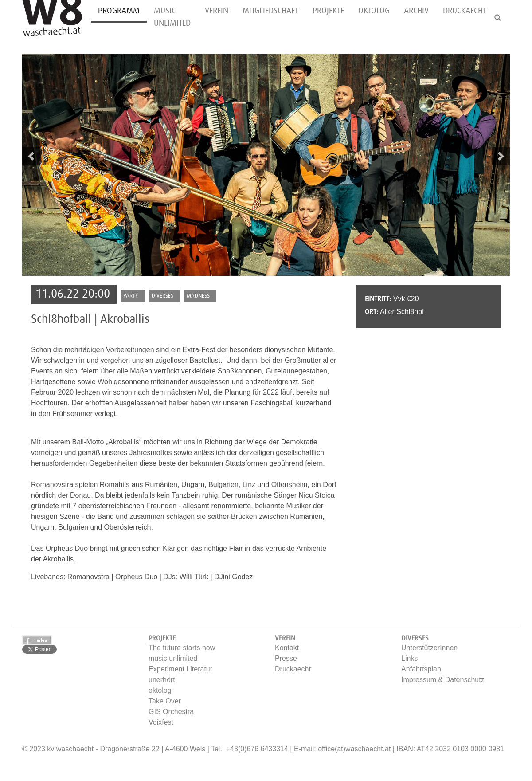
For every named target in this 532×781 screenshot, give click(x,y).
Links (409, 658)
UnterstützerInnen (429, 648)
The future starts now (182, 648)
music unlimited (172, 17)
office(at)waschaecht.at (354, 749)
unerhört (162, 680)
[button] (31, 156)
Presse (286, 658)
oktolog (374, 11)
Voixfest (161, 722)
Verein (217, 11)
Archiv (416, 11)
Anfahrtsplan (421, 669)
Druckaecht (465, 11)
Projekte (328, 11)
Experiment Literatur (180, 669)
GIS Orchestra (171, 712)
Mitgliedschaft (270, 11)
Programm (119, 11)
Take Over (165, 701)
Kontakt (287, 648)
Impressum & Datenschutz (443, 680)
